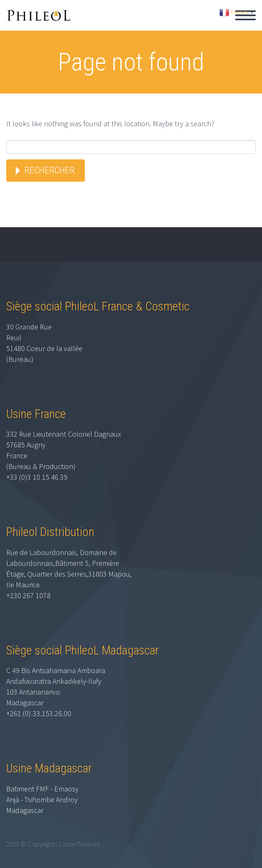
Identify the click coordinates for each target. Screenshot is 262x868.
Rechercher (49, 170)
